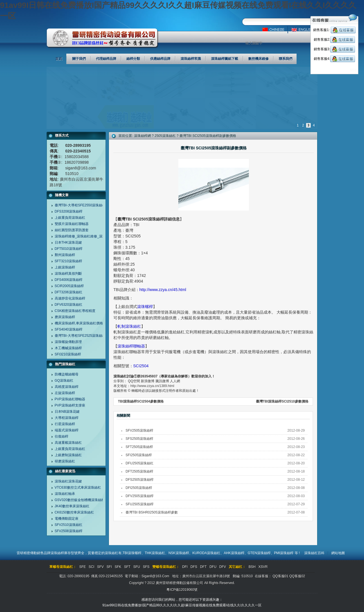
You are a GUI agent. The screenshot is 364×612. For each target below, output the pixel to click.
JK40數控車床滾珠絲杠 (72, 506)
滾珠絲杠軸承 (65, 494)
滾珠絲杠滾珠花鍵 (68, 481)
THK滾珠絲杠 (155, 553)
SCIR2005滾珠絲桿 (69, 286)
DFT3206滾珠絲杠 (69, 292)
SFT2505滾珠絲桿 (139, 447)
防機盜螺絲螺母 (67, 374)
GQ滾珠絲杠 (64, 381)
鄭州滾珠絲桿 (65, 255)
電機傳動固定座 (67, 519)
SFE (83, 567)
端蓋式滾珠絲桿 (67, 430)
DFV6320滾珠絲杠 (69, 305)
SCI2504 (141, 366)
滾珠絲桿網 (142, 136)
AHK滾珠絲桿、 (236, 553)
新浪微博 (148, 381)
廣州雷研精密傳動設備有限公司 (103, 38)
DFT (203, 567)
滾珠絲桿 (57, 553)
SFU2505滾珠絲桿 (140, 504)
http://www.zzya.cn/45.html (163, 290)
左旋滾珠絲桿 (65, 393)
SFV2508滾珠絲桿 (69, 531)
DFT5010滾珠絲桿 (69, 249)
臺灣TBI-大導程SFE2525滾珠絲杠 (80, 336)
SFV (100, 567)
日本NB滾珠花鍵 (67, 412)
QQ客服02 (297, 576)
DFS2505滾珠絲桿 (140, 480)
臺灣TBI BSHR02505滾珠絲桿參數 (152, 512)
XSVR (263, 567)
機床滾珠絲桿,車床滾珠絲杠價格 (79, 323)
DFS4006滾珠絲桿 (69, 280)
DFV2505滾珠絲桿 (140, 496)
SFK (118, 567)
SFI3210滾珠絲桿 (68, 354)
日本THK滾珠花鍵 (68, 242)
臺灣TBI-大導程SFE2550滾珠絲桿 (80, 205)
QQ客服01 (280, 576)
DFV (223, 567)
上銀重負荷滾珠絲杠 (70, 218)
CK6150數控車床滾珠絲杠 (74, 512)
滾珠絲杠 (111, 553)
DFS (194, 567)
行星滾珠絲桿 (65, 424)
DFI (185, 567)
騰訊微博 (162, 381)
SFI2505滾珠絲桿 (139, 455)
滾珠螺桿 (145, 307)
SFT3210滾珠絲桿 (68, 261)
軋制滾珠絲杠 (129, 326)
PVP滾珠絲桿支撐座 (70, 405)
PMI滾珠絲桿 (284, 553)
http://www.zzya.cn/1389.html (152, 386)
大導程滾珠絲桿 (67, 418)
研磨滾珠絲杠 (65, 461)
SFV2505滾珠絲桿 (139, 430)
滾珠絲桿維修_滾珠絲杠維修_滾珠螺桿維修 (87, 236)
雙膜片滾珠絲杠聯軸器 (72, 224)
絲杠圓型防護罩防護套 (72, 230)
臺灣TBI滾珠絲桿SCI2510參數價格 (282, 401)
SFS (146, 567)
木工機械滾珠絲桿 (68, 348)
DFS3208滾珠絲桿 (69, 211)
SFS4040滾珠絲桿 (69, 329)
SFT (127, 567)
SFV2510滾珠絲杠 (69, 525)
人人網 (175, 381)
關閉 (353, 70)
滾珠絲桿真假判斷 (68, 274)
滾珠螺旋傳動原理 (68, 342)
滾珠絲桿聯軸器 (131, 346)
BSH (252, 567)
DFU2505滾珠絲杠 (140, 463)
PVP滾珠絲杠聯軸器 (70, 399)
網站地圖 (338, 553)
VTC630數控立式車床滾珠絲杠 (78, 488)
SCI (91, 567)
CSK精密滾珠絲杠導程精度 (75, 311)
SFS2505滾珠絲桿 (139, 439)
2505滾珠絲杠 (165, 136)
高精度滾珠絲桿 (67, 387)
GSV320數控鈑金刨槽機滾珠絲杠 (80, 500)
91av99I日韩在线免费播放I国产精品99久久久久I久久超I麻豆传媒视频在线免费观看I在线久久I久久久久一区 (182, 605)
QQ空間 (134, 381)
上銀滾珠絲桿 (65, 267)
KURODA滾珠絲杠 (206, 553)
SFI (109, 567)
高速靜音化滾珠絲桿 (70, 298)
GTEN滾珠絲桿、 (261, 553)
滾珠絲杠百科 (314, 553)
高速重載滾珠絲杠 (68, 443)
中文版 (276, 30)
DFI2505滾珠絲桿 (139, 488)
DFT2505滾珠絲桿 (139, 471)
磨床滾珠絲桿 (65, 317)
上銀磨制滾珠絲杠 (68, 455)
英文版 (304, 30)
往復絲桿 (62, 436)
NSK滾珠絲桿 (179, 553)
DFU (213, 567)
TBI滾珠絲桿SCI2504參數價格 (141, 401)
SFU (137, 567)
